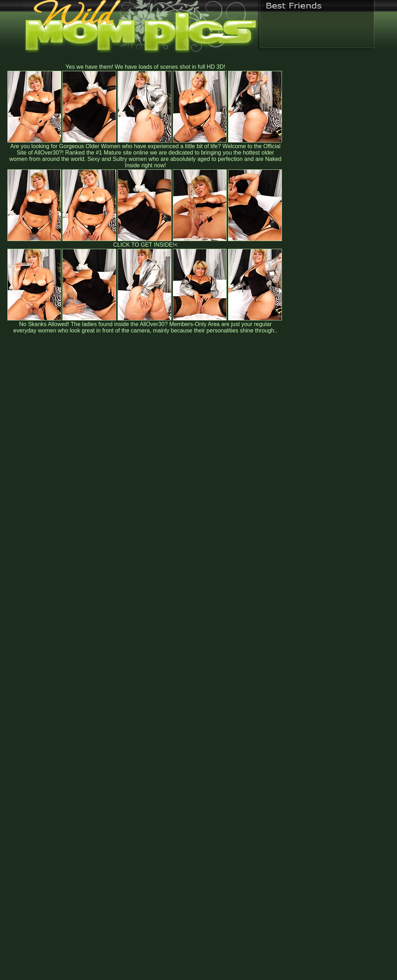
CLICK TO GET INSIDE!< (146, 245)
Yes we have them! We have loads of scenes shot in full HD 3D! (145, 67)
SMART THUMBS (211, 832)
